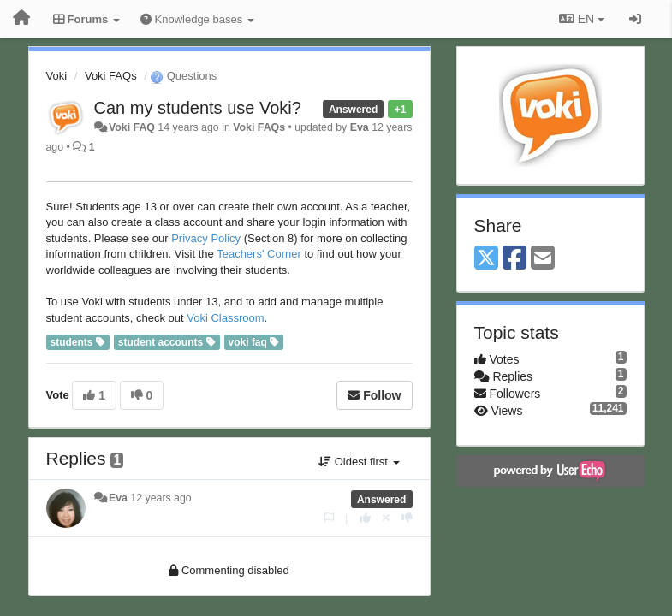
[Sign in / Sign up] (635, 19)
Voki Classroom (225, 318)
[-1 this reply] (407, 518)
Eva (360, 127)
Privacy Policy (206, 238)
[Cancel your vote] (386, 518)
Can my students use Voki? (198, 108)
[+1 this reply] (365, 518)
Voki (57, 76)
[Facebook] (514, 259)
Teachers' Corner (259, 254)
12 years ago (161, 498)
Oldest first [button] (359, 462)
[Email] (543, 259)
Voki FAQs (111, 76)
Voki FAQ (132, 127)
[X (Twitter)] (486, 259)
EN (582, 19)
